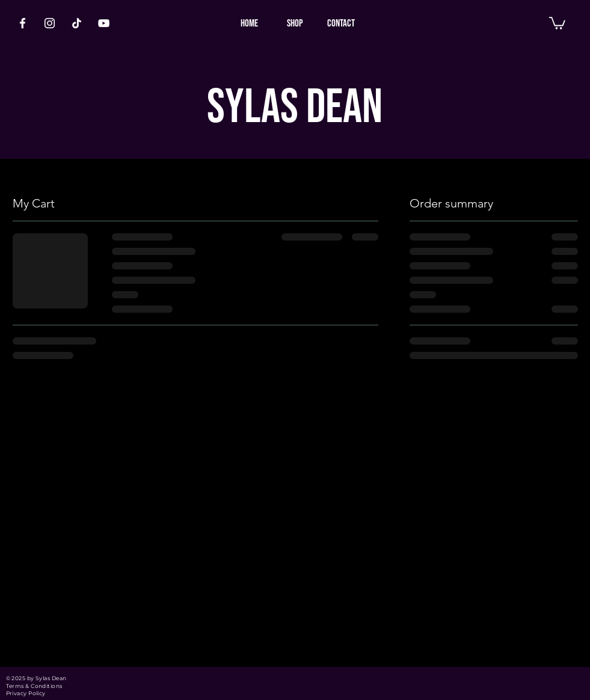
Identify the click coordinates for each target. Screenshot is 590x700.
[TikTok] (77, 23)
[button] (557, 23)
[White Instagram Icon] (50, 23)
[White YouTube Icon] (104, 23)
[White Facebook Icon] (23, 23)
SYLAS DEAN (295, 108)
